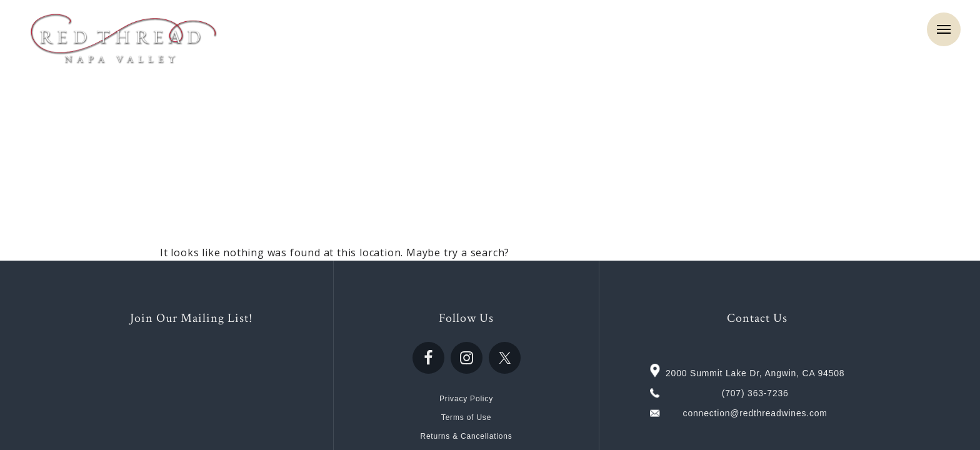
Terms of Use (466, 417)
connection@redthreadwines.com (755, 413)
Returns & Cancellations (466, 436)
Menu (944, 29)
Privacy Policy (466, 399)
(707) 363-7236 (755, 393)
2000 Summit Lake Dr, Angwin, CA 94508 (755, 373)
